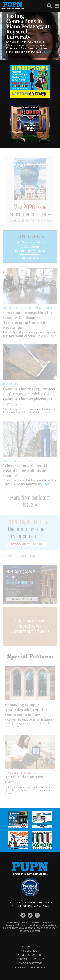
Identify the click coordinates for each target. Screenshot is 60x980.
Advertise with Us (30, 955)
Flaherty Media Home (30, 968)
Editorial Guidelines (30, 959)
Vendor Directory (30, 963)
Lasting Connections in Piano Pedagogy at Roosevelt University (28, 26)
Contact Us (30, 947)
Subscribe (30, 951)
